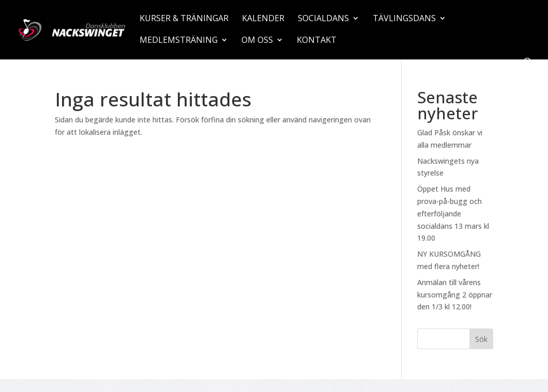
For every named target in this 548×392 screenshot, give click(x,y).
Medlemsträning (179, 41)
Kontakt (317, 41)
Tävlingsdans (404, 19)
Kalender (263, 19)
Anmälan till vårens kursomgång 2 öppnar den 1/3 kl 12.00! (455, 295)
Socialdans (323, 19)
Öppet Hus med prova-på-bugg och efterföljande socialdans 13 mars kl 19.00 (453, 213)
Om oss (257, 41)
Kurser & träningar (184, 19)
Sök (481, 339)
